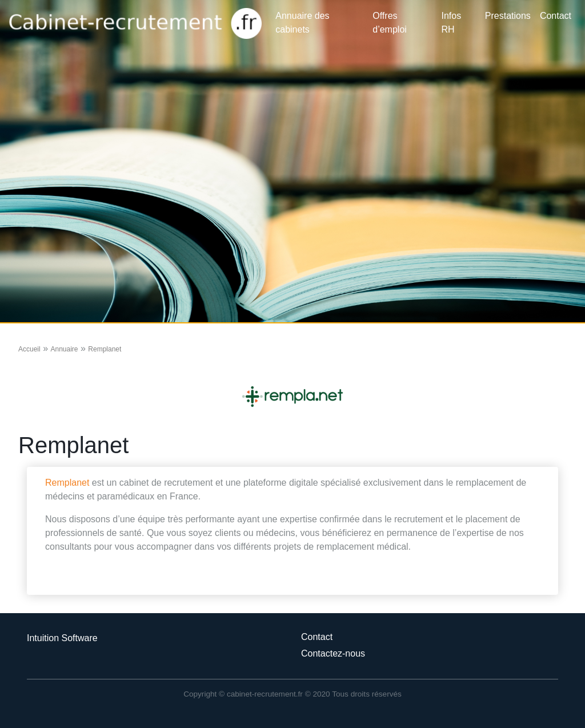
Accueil (29, 349)
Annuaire (64, 349)
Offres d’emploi (390, 23)
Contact (556, 16)
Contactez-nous (333, 653)
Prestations (508, 16)
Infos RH (452, 23)
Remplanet (67, 483)
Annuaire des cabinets (302, 23)
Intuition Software (62, 638)
